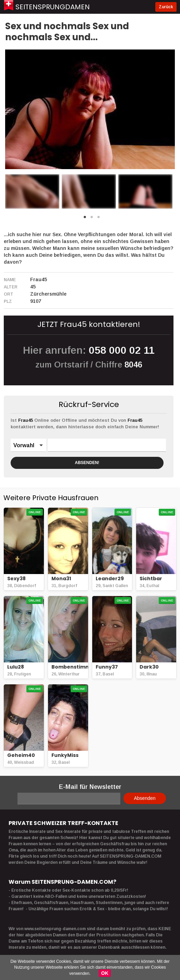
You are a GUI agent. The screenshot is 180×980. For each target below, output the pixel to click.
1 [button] (85, 219)
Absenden (145, 798)
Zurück (166, 7)
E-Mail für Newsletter (90, 787)
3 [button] (99, 219)
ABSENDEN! (87, 463)
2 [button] (92, 219)
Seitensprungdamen (53, 7)
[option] (32, 191)
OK (105, 973)
